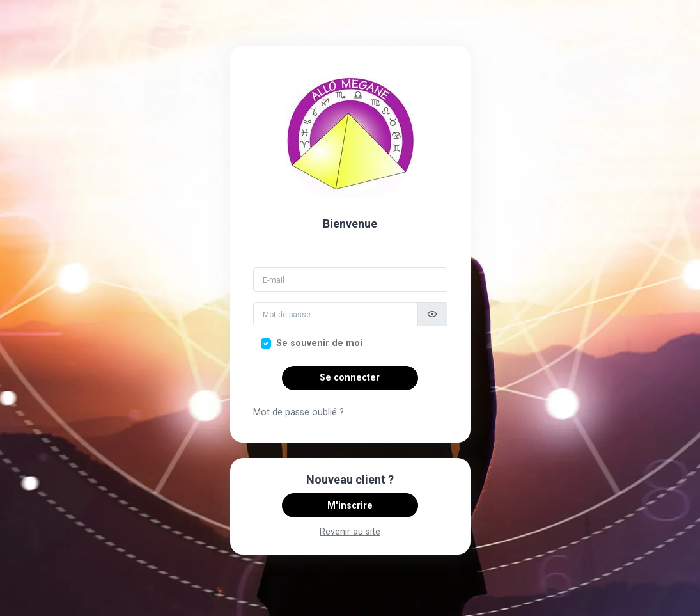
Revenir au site (350, 532)
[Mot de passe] (336, 314)
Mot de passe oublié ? (299, 412)
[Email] (350, 280)
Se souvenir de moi (319, 343)
